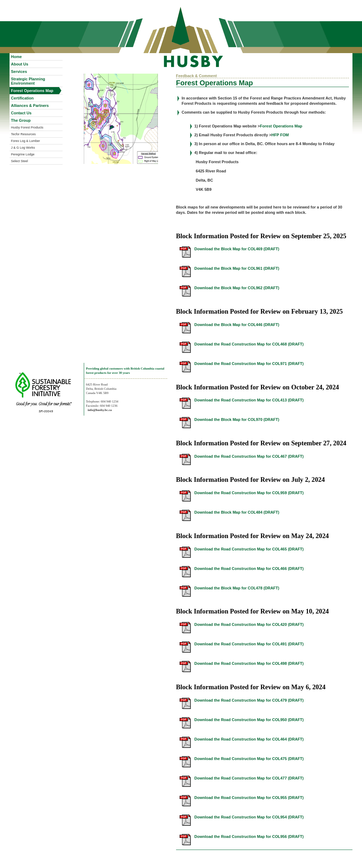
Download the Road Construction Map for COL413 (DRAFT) (249, 400)
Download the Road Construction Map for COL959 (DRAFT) (249, 493)
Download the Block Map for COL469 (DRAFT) (237, 249)
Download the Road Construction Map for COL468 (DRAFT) (249, 344)
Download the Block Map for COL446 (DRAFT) (237, 325)
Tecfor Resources (23, 134)
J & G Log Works (23, 148)
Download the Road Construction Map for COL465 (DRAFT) (249, 549)
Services (19, 72)
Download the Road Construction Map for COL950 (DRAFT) (249, 720)
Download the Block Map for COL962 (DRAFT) (237, 288)
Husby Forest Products (27, 127)
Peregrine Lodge (23, 154)
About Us (20, 64)
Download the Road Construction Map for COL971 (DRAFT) (249, 364)
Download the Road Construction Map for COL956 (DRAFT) (249, 836)
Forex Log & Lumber (25, 141)
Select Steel (19, 161)
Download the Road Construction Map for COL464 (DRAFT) (249, 739)
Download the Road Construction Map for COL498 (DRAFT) (249, 663)
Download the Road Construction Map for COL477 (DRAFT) (249, 778)
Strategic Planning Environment (28, 81)
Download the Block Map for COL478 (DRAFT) (237, 588)
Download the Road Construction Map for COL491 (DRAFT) (249, 644)
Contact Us (21, 113)
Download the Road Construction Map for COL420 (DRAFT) (249, 624)
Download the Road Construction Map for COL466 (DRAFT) (249, 569)
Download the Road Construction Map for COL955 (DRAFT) (249, 798)
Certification (22, 98)
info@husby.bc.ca (100, 410)
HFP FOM (280, 135)
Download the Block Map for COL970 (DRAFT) (237, 419)
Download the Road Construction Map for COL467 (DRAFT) (249, 456)
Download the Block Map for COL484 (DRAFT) (237, 512)
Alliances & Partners (30, 105)
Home (16, 57)
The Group (21, 120)
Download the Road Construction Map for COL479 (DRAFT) (249, 700)
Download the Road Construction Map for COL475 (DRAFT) (249, 759)
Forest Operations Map (32, 91)
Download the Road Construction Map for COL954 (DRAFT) (249, 817)
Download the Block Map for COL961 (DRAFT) (237, 268)
